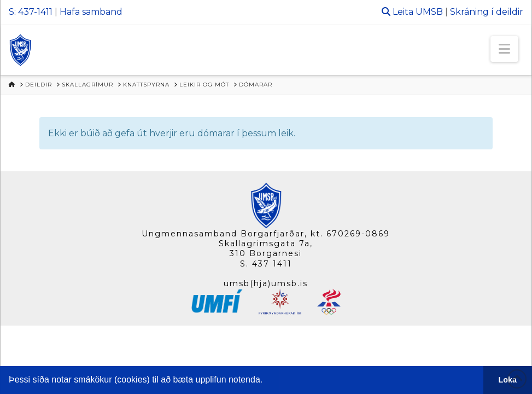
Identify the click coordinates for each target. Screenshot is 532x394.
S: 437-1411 (31, 12)
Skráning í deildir (487, 12)
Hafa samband (91, 12)
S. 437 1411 (266, 264)
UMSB (429, 12)
